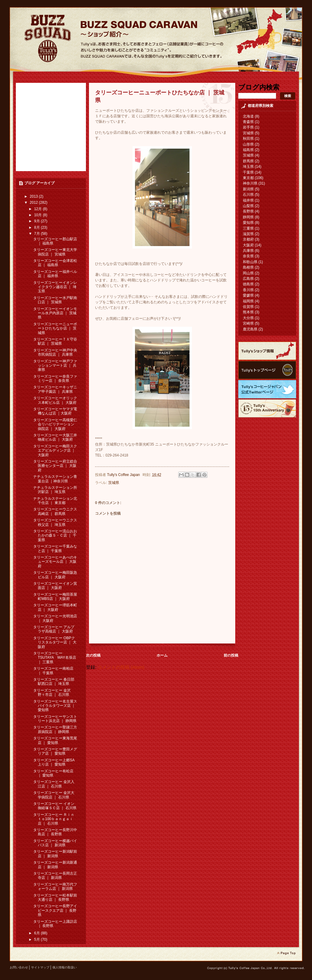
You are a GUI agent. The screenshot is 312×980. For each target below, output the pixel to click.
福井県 (248, 200)
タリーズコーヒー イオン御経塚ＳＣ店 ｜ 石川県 (55, 806)
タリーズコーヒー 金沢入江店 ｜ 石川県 (54, 784)
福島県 (248, 150)
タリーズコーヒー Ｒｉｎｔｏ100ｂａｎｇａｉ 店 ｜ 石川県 (54, 819)
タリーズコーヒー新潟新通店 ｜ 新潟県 (55, 865)
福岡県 (248, 301)
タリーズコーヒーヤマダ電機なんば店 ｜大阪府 (55, 411)
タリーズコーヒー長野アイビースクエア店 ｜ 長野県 (55, 910)
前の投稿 (231, 655)
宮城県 (248, 133)
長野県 (248, 211)
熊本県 (248, 312)
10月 (39, 215)
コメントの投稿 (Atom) (121, 667)
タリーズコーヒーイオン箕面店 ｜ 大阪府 (55, 586)
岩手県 (248, 127)
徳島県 (248, 284)
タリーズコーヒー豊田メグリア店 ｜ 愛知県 (55, 751)
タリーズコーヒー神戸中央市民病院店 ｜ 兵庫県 (55, 352)
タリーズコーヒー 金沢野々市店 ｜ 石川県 (52, 693)
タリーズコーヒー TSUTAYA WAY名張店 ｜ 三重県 (55, 658)
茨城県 (114, 483)
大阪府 (248, 245)
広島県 (248, 279)
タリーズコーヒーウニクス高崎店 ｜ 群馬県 (55, 511)
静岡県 (248, 217)
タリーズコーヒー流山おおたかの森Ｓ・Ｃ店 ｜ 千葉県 (55, 536)
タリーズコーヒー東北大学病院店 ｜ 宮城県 (55, 252)
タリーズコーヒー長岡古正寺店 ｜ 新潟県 (55, 876)
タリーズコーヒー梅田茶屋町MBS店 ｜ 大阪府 (55, 597)
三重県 (248, 228)
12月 (39, 209)
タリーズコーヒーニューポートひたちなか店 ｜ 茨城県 (55, 328)
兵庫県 (248, 251)
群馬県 (248, 161)
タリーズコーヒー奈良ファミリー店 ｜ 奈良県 (55, 379)
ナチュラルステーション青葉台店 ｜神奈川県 (55, 479)
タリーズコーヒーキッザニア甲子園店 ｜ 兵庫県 (55, 389)
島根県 (248, 267)
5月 (37, 939)
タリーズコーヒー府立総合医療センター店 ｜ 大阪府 (55, 466)
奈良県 (248, 256)
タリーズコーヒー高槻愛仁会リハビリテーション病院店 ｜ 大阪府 (55, 424)
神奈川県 (250, 183)
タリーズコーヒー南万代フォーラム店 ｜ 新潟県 (55, 887)
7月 (37, 234)
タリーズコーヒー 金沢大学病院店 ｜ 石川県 (54, 795)
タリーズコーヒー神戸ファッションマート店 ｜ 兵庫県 (55, 366)
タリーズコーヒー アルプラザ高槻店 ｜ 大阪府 (54, 629)
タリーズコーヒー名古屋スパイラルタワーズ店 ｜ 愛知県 (55, 706)
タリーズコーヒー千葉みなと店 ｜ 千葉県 (55, 548)
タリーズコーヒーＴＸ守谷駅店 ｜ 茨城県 (55, 341)
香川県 (248, 290)
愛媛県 (248, 295)
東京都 (248, 178)
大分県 (248, 318)
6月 (37, 933)
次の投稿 (93, 655)
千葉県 (248, 172)
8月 (37, 227)
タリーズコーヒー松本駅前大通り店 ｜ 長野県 (55, 897)
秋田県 (248, 139)
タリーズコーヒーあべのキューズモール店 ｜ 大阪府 (55, 562)
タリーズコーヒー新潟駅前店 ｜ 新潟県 (55, 854)
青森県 (248, 122)
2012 (34, 203)
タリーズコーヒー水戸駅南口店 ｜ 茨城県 (55, 300)
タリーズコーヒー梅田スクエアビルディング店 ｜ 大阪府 (55, 451)
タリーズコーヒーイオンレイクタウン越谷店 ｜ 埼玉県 (55, 287)
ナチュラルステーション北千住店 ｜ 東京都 (55, 501)
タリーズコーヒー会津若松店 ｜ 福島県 (55, 263)
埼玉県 (248, 167)
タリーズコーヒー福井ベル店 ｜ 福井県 (55, 274)
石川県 (248, 195)
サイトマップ (40, 967)
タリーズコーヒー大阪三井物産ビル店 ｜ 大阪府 (55, 437)
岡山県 (248, 273)
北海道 (248, 116)
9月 (37, 221)
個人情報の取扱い (65, 967)
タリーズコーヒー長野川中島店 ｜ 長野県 (55, 832)
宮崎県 (248, 323)
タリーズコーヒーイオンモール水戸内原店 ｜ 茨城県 (55, 313)
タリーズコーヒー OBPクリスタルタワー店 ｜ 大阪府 (55, 642)
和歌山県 (250, 262)
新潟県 (248, 189)
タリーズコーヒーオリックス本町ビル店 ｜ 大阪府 (55, 400)
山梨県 (248, 206)
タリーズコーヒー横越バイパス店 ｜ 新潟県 (55, 843)
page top (286, 953)
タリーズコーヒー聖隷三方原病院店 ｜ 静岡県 (55, 729)
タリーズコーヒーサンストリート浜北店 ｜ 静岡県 (55, 719)
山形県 (248, 144)
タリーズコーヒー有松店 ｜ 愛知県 (53, 773)
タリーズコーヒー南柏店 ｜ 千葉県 (53, 671)
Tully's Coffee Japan (124, 475)
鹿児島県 (250, 329)
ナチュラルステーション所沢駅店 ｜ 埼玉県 (55, 490)
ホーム (162, 655)
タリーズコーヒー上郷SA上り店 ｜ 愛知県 (54, 762)
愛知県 (248, 223)
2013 (34, 196)
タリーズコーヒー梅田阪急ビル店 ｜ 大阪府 (55, 575)
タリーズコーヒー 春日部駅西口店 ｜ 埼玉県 (54, 682)
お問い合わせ (19, 967)
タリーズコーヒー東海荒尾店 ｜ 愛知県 (55, 740)
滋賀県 (248, 234)
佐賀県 (248, 307)
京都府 (248, 239)
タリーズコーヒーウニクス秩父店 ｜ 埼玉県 (55, 522)
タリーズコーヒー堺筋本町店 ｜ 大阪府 (55, 607)
